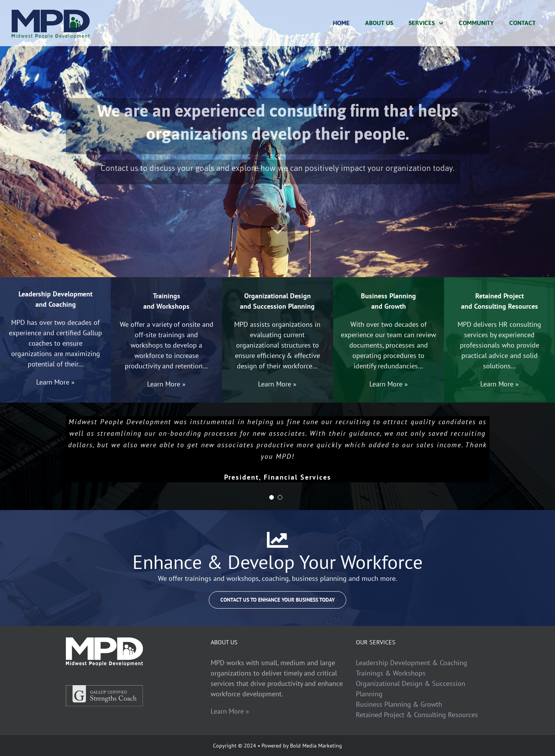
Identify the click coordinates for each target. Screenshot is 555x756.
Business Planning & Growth (399, 704)
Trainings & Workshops (391, 673)
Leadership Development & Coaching (412, 663)
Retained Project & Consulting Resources (417, 715)
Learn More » (230, 711)
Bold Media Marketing (316, 746)
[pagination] (272, 497)
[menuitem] (341, 23)
